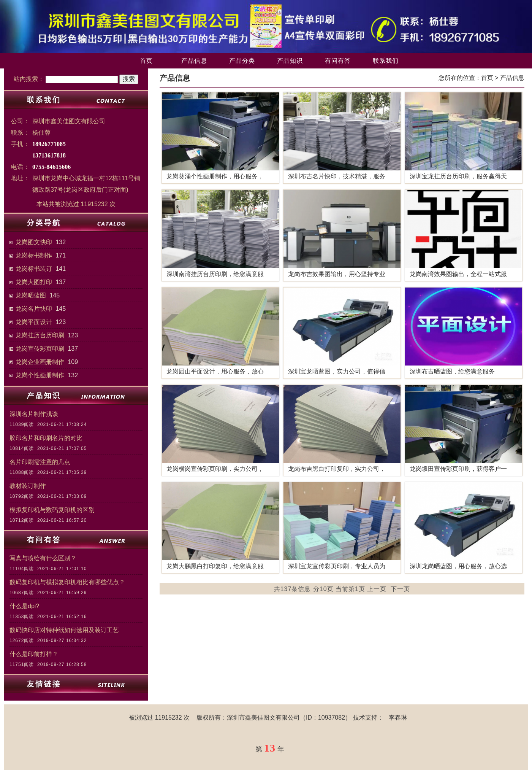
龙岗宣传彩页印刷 (40, 349)
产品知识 (290, 61)
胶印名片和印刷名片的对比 (46, 438)
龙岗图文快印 (34, 242)
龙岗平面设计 (34, 322)
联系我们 (386, 61)
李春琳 (398, 718)
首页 (146, 61)
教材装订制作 (28, 486)
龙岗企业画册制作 (40, 362)
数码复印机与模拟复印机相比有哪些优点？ (67, 582)
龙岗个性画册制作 (40, 375)
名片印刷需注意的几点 (40, 462)
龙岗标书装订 (34, 269)
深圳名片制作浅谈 (34, 414)
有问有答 (338, 61)
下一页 (400, 589)
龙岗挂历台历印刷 (40, 335)
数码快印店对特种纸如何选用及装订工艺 (64, 630)
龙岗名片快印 (34, 309)
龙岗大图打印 (34, 282)
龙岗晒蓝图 (31, 295)
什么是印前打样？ (34, 654)
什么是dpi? (24, 606)
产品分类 (242, 61)
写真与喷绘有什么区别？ (43, 558)
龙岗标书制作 (34, 255)
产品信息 (194, 61)
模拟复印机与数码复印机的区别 (52, 510)
